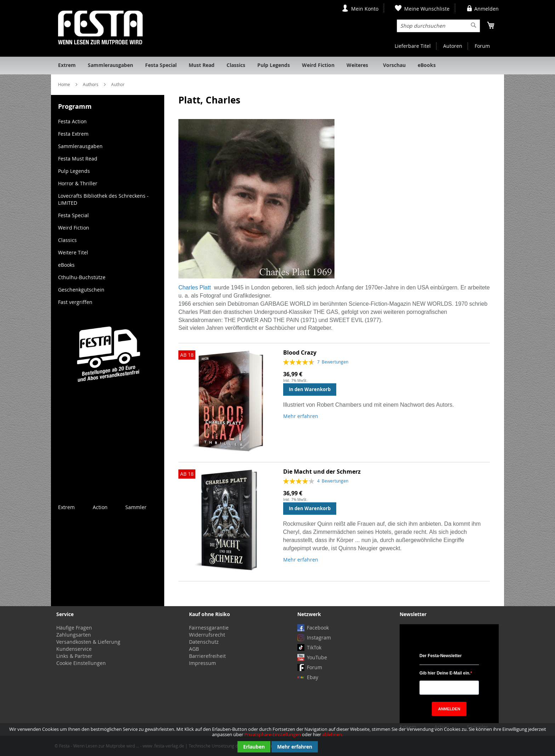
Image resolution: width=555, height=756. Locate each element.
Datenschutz (204, 642)
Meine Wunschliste (427, 9)
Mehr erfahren (295, 747)
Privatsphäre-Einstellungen (273, 734)
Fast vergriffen (75, 302)
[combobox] (438, 26)
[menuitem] (67, 66)
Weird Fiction (74, 228)
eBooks (66, 265)
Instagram (319, 637)
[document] (277, 740)
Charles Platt (195, 287)
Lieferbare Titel (413, 46)
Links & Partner (74, 656)
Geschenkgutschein (81, 290)
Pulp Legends (74, 171)
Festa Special (73, 215)
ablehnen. (333, 734)
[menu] (277, 66)
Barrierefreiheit (207, 656)
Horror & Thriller (78, 183)
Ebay (313, 677)
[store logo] (100, 27)
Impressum (202, 663)
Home (65, 84)
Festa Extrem (73, 134)
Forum (482, 46)
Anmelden (487, 9)
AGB (194, 649)
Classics (67, 240)
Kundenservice (74, 649)
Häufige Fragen (74, 628)
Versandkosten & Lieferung (88, 642)
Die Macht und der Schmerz (322, 472)
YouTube (317, 657)
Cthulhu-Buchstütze (82, 277)
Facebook (318, 628)
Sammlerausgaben (80, 146)
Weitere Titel (73, 252)
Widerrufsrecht (207, 635)
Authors (91, 84)
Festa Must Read (78, 159)
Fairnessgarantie (209, 628)
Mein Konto (365, 9)
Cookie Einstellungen (81, 663)
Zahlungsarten (74, 635)
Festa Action (72, 121)
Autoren (453, 46)
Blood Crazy (300, 352)
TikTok (314, 647)
